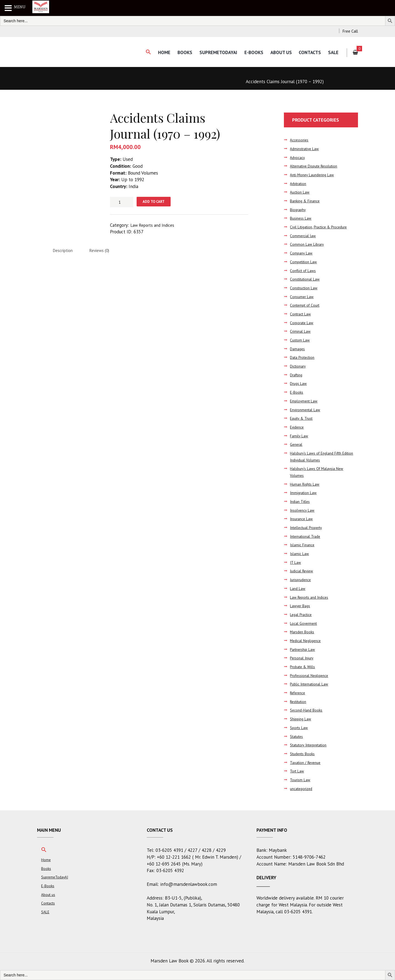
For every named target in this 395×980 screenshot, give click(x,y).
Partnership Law (304, 649)
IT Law (296, 562)
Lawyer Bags (301, 606)
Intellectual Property (308, 527)
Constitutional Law (306, 279)
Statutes (298, 736)
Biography (299, 210)
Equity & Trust (303, 418)
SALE (333, 52)
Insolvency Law (303, 510)
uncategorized (303, 789)
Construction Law (305, 288)
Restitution (300, 702)
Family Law (299, 436)
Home (159, 52)
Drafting (297, 375)
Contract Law (302, 314)
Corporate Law (303, 323)
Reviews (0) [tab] (105, 252)
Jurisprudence (302, 580)
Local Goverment (305, 623)
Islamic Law (300, 554)
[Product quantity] (122, 202)
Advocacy (298, 157)
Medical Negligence (307, 641)
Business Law (302, 218)
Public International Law (311, 684)
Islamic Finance (303, 545)
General (297, 445)
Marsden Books (303, 632)
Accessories (300, 140)
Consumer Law (303, 297)
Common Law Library (308, 244)
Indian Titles (301, 501)
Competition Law (304, 262)
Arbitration (299, 184)
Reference (299, 693)
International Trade (307, 536)
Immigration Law (304, 493)
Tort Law (298, 771)
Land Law (298, 588)
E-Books (251, 52)
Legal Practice (302, 614)
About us (279, 52)
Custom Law (301, 340)
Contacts (309, 52)
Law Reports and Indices (307, 75)
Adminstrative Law (306, 149)
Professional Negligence (311, 675)
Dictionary (299, 366)
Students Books (304, 754)
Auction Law (301, 192)
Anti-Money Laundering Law (314, 175)
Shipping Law (301, 719)
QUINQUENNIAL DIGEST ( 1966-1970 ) (76, 75)
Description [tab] (65, 252)
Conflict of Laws (304, 271)
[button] (142, 52)
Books (180, 52)
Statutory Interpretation (311, 745)
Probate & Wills (304, 667)
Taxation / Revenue (307, 762)
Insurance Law (303, 519)
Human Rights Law (306, 484)
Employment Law (305, 401)
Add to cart (156, 202)
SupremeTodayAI (215, 52)
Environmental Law (307, 410)
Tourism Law (301, 780)
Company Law (302, 253)
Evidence (298, 427)
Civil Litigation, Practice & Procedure (321, 227)
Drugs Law (299, 384)
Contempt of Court (306, 305)
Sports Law (300, 728)
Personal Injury (303, 658)
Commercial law (304, 236)
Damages (298, 349)
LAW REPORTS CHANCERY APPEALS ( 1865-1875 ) (173, 75)
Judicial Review (303, 571)
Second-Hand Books (307, 710)
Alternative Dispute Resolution (317, 166)
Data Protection (304, 358)
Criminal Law (301, 331)
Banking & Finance (306, 201)
